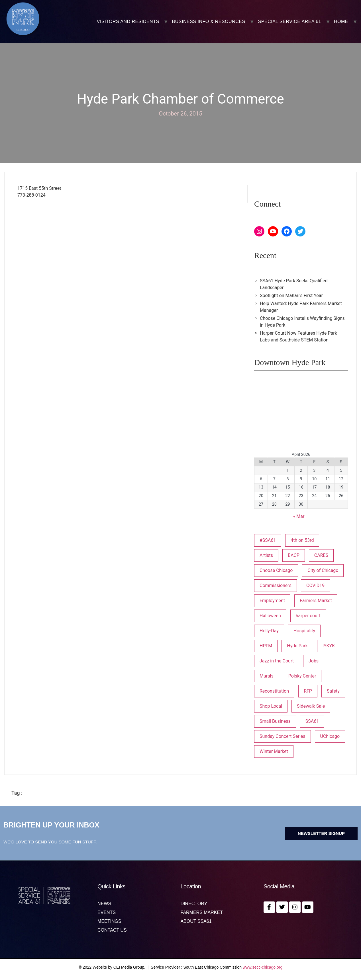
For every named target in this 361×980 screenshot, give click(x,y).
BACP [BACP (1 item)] (294, 555)
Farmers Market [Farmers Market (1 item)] (316, 601)
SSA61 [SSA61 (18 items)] (312, 721)
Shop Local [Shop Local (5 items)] (271, 706)
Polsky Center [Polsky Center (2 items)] (302, 676)
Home (341, 22)
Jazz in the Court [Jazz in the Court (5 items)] (277, 661)
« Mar (299, 516)
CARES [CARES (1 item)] (321, 555)
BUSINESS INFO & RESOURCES (209, 22)
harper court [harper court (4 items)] (308, 616)
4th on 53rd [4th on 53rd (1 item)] (302, 540)
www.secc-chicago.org (263, 967)
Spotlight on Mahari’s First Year (291, 296)
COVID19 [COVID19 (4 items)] (315, 585)
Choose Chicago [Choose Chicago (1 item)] (276, 570)
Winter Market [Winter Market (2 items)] (274, 751)
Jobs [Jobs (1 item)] (314, 661)
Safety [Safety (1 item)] (333, 691)
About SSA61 (196, 921)
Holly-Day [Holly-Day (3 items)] (269, 631)
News (104, 904)
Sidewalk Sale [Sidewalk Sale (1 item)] (311, 706)
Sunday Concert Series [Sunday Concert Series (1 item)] (283, 736)
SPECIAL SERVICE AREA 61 (290, 22)
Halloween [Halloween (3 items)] (270, 616)
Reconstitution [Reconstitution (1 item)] (274, 691)
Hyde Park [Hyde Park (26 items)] (297, 646)
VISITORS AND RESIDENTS (128, 22)
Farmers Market (201, 913)
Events (107, 913)
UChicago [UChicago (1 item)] (330, 736)
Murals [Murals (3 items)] (267, 676)
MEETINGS (109, 921)
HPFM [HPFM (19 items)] (266, 646)
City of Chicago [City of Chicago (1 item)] (323, 570)
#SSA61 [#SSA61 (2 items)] (268, 540)
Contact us (112, 930)
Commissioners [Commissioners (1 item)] (276, 585)
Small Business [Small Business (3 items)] (275, 721)
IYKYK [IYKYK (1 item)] (329, 646)
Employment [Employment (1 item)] (272, 601)
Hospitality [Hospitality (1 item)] (304, 631)
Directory (194, 904)
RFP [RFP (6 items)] (308, 691)
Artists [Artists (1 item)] (266, 555)
